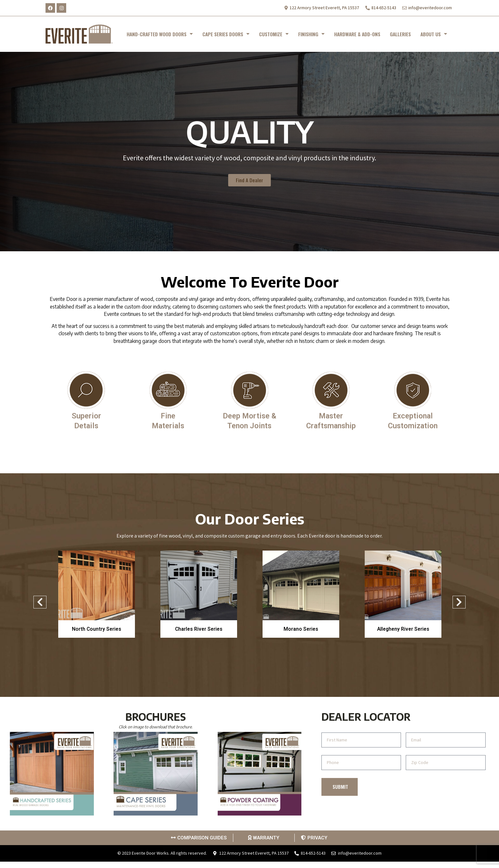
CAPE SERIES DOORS (226, 34)
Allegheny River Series (403, 629)
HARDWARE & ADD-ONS (357, 34)
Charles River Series (199, 629)
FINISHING (311, 34)
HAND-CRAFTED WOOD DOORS (160, 34)
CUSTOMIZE (274, 34)
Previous (37, 604)
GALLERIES (400, 34)
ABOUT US (434, 34)
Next (459, 604)
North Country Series (97, 629)
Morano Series (301, 629)
